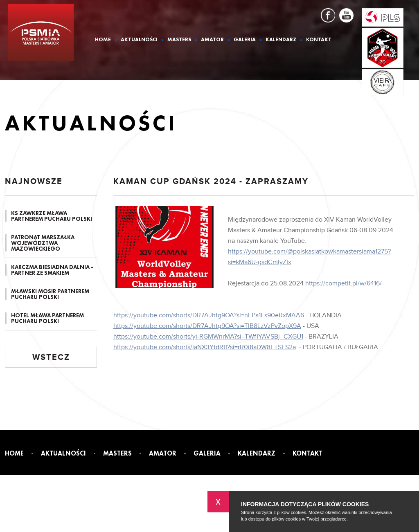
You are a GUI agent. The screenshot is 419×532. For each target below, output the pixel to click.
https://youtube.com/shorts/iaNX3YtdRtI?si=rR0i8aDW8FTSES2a (205, 347)
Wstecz (51, 357)
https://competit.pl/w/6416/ (344, 284)
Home (103, 40)
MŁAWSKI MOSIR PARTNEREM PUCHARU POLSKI (50, 294)
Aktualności (139, 40)
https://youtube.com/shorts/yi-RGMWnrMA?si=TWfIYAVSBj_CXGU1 (208, 337)
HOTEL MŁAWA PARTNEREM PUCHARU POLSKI (47, 318)
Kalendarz (281, 40)
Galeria (245, 40)
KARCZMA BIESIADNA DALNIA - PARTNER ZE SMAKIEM (52, 270)
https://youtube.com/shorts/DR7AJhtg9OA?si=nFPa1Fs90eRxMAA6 (209, 315)
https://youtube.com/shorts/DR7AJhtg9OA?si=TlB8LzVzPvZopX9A (207, 326)
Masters (179, 40)
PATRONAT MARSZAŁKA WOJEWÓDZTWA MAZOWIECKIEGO (43, 243)
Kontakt (319, 40)
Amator (212, 40)
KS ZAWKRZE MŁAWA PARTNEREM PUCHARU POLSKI (52, 216)
